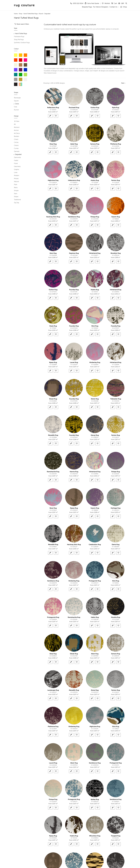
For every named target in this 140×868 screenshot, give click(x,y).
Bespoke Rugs (87, 7)
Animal (16, 130)
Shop (124, 7)
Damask (17, 151)
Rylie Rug (116, 108)
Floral (16, 163)
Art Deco (17, 133)
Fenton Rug (116, 180)
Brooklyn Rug (116, 253)
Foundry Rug (74, 290)
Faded (16, 160)
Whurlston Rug (95, 836)
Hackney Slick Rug (53, 217)
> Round (40, 14)
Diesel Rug (53, 399)
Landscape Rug (53, 690)
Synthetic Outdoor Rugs (22, 43)
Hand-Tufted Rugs (21, 34)
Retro (16, 188)
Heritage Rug (116, 508)
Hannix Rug (74, 472)
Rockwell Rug (74, 108)
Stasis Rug (53, 326)
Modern (17, 176)
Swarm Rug (116, 217)
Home (16, 14)
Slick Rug (95, 326)
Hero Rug (53, 253)
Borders (17, 136)
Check (16, 139)
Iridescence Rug (74, 180)
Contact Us (113, 7)
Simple (16, 191)
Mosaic (16, 179)
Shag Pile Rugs (19, 40)
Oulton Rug (95, 108)
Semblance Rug (74, 217)
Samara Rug (95, 144)
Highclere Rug (53, 180)
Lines (16, 173)
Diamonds (17, 157)
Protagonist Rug (95, 581)
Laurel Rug (74, 363)
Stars (16, 194)
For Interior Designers (101, 7)
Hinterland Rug (95, 253)
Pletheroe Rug (116, 144)
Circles (16, 142)
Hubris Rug (95, 180)
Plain (16, 185)
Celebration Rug (95, 545)
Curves (16, 148)
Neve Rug (53, 508)
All (15, 124)
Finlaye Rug (95, 217)
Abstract (17, 127)
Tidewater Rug (116, 399)
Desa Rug (53, 144)
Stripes (16, 197)
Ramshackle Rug (53, 472)
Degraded (47, 14)
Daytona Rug (74, 253)
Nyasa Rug (53, 363)
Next (123, 83)
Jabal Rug (74, 144)
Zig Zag (16, 203)
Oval (16, 107)
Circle (17, 104)
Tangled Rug (116, 836)
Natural (16, 182)
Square (16, 101)
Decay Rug (95, 435)
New (17, 121)
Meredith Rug (53, 435)
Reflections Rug (53, 108)
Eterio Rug (95, 399)
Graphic (17, 170)
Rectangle (17, 98)
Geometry (17, 166)
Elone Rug (95, 690)
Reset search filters (23, 24)
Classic (16, 145)
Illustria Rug (116, 617)
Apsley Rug (95, 799)
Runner (16, 110)
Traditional (17, 200)
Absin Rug (95, 654)
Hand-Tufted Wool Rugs (31, 14)
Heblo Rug (95, 617)
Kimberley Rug (95, 363)
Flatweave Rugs (19, 37)
